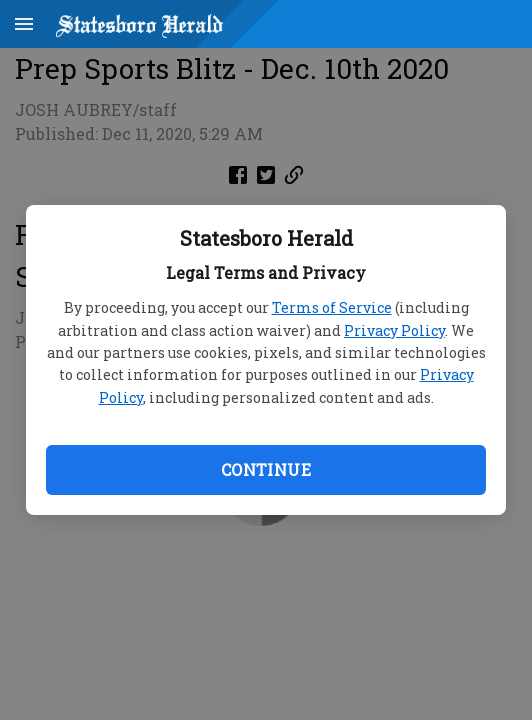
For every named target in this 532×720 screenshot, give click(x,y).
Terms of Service (332, 307)
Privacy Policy (394, 330)
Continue (266, 469)
